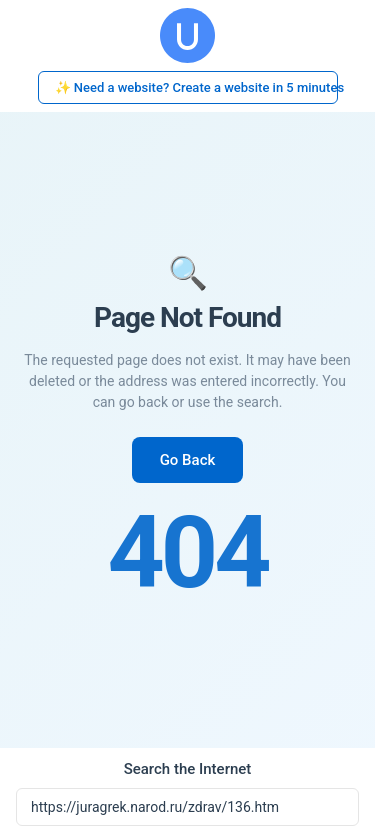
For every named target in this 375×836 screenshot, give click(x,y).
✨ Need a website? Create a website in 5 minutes (196, 87)
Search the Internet (188, 769)
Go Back (188, 460)
